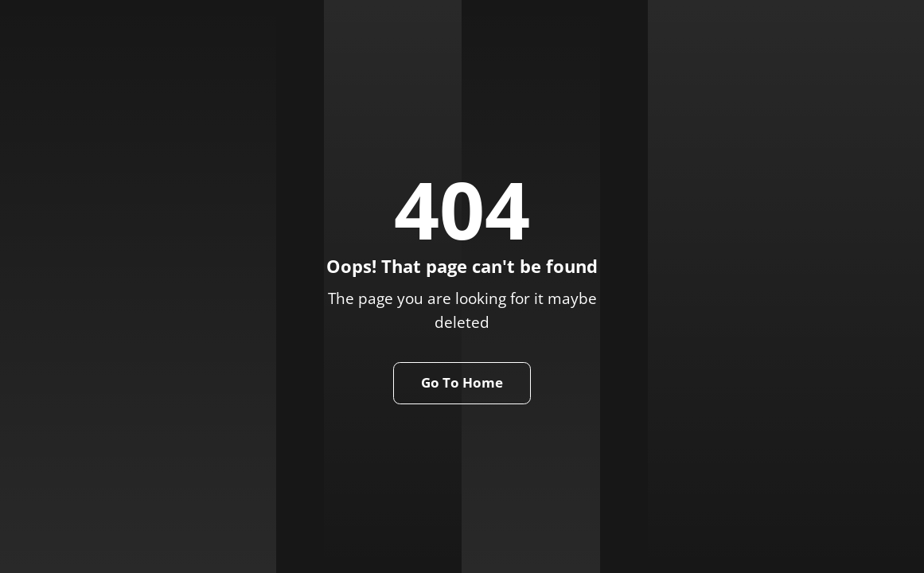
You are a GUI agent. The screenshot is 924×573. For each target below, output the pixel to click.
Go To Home (462, 382)
